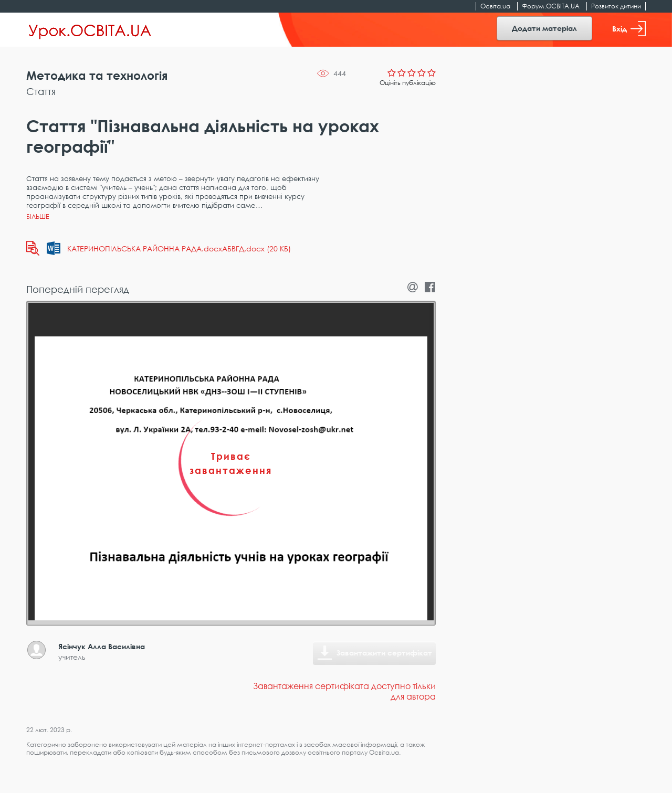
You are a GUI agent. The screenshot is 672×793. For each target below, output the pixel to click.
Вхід (629, 29)
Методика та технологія (97, 75)
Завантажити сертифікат (384, 653)
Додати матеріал (544, 28)
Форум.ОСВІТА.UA (551, 6)
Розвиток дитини (616, 6)
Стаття (41, 91)
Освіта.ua (495, 6)
